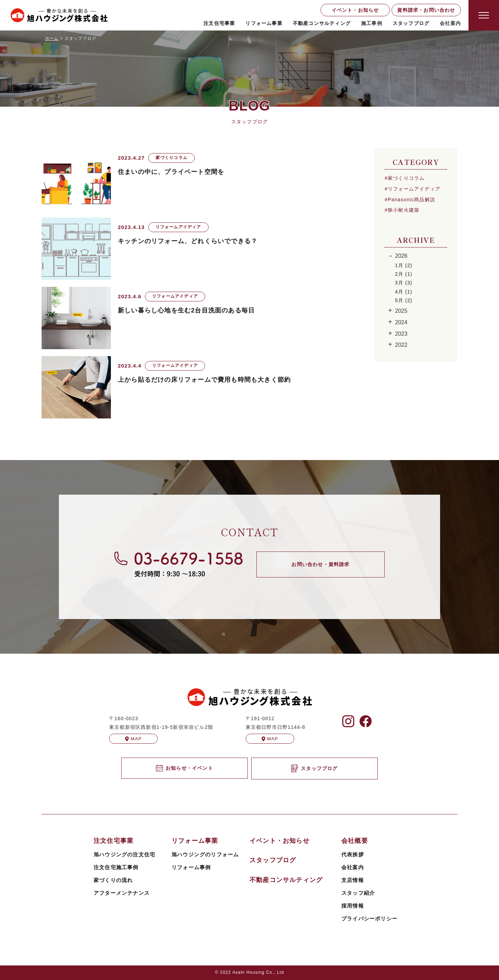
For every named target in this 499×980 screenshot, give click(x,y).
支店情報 (353, 880)
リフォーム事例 (191, 867)
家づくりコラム (406, 178)
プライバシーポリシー (369, 919)
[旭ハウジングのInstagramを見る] (348, 721)
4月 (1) (404, 292)
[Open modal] (484, 15)
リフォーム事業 (264, 23)
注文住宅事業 (219, 23)
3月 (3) (404, 283)
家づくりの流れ (113, 880)
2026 (401, 256)
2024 (401, 322)
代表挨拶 (353, 854)
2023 (401, 334)
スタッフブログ (411, 23)
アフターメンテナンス (122, 893)
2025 (401, 311)
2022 (401, 345)
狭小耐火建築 (404, 210)
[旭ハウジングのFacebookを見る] (366, 721)
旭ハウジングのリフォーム (205, 854)
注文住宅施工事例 (116, 867)
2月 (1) (404, 274)
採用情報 (353, 906)
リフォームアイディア (414, 189)
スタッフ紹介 (358, 893)
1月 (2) (404, 265)
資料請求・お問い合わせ (426, 10)
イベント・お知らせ (355, 10)
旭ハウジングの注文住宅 (124, 854)
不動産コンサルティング (322, 23)
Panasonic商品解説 (412, 200)
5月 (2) (404, 300)
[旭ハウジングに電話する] (178, 564)
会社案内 (353, 867)
